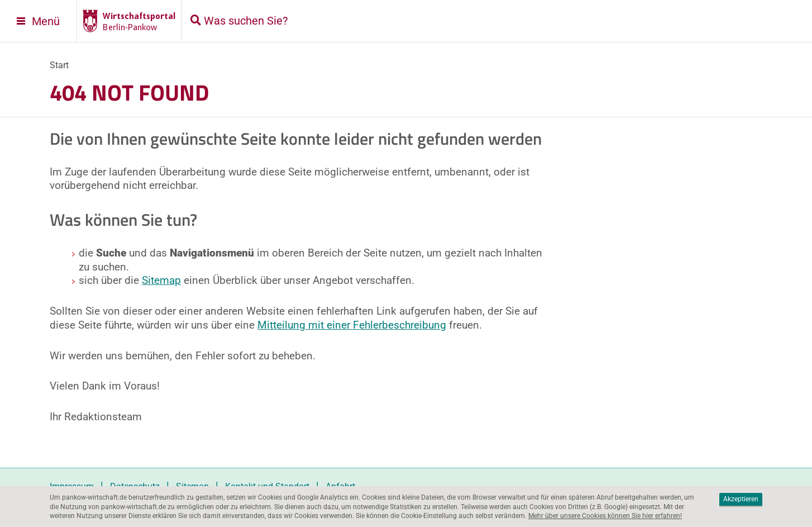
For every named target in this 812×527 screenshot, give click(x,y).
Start (59, 65)
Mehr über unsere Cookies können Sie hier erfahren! (605, 516)
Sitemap (161, 280)
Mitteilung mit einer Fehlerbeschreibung (352, 325)
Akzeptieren (741, 499)
